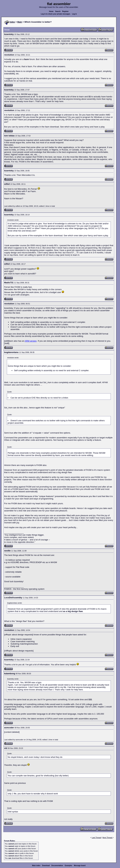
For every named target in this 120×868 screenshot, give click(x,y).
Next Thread (107, 838)
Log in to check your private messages (56, 14)
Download (46, 866)
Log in (74, 14)
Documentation (57, 866)
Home (51, 11)
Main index (36, 866)
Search (58, 11)
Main (20, 22)
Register (65, 11)
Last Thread (96, 838)
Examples (68, 866)
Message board (80, 866)
